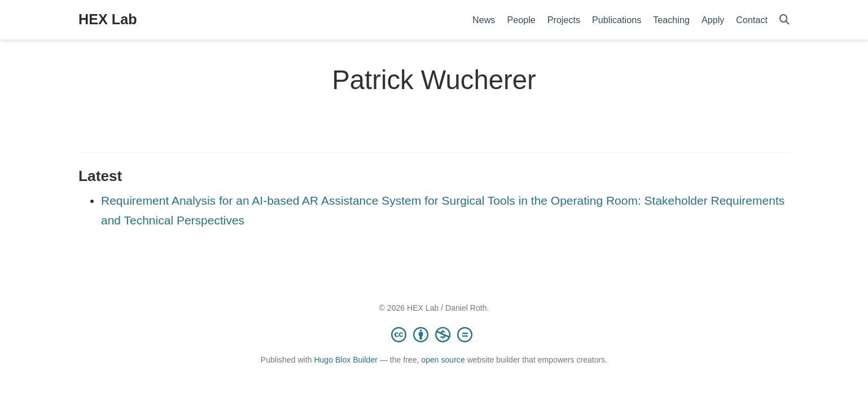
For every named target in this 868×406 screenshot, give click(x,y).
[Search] (784, 20)
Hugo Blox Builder (346, 360)
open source (443, 360)
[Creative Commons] (434, 334)
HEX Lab (108, 19)
